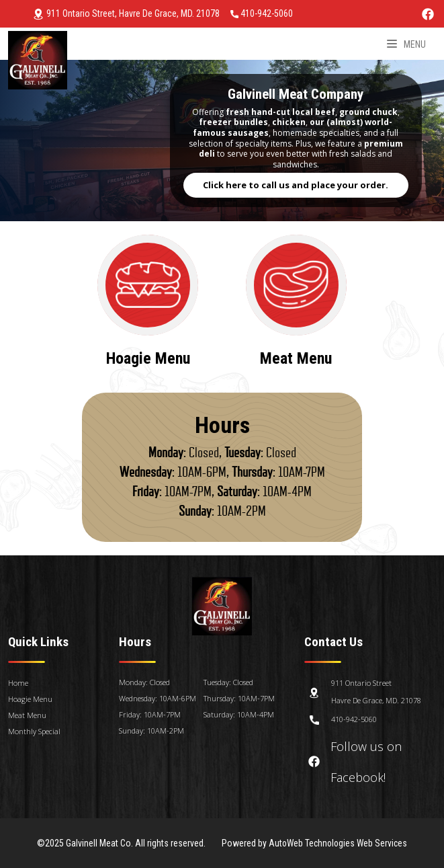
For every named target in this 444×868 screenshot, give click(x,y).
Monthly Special (34, 731)
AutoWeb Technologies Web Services (338, 843)
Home (18, 683)
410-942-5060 (262, 13)
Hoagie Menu (30, 699)
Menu (406, 44)
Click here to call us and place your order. (296, 185)
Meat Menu (27, 715)
